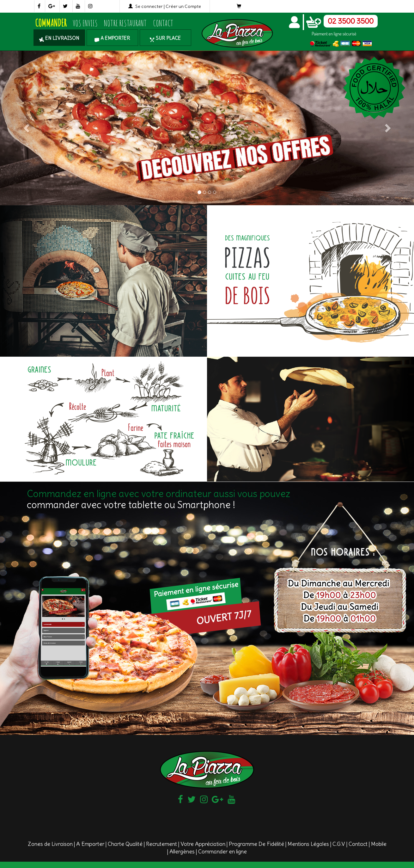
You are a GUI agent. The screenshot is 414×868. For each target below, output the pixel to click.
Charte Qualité (125, 844)
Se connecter (149, 6)
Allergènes (182, 852)
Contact (163, 23)
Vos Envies (85, 23)
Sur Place (165, 38)
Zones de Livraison (50, 844)
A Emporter (112, 38)
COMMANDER (51, 23)
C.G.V (339, 844)
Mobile (379, 844)
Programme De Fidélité (256, 844)
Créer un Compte (183, 6)
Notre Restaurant (125, 23)
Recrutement (161, 844)
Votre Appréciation (203, 844)
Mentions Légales (308, 844)
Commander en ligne (222, 852)
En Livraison (59, 38)
